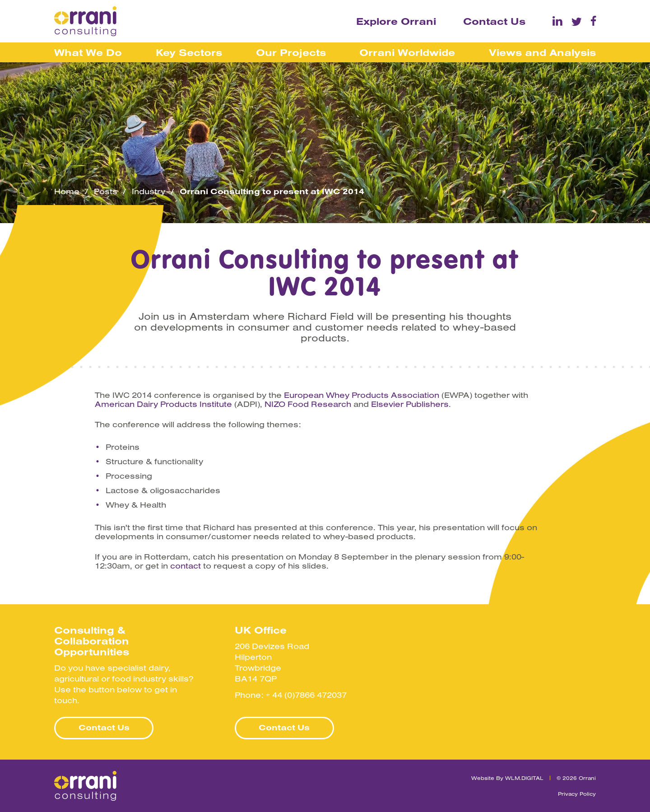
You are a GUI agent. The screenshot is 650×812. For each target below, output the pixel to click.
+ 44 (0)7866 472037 (306, 695)
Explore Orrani (396, 21)
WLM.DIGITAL (524, 778)
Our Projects (291, 52)
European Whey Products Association (362, 395)
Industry (149, 191)
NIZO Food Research (308, 404)
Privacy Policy (577, 794)
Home (67, 191)
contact (186, 566)
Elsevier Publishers (410, 404)
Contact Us (494, 21)
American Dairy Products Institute (163, 404)
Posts (106, 191)
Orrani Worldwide (407, 52)
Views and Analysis (542, 52)
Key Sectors (189, 52)
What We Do (88, 52)
